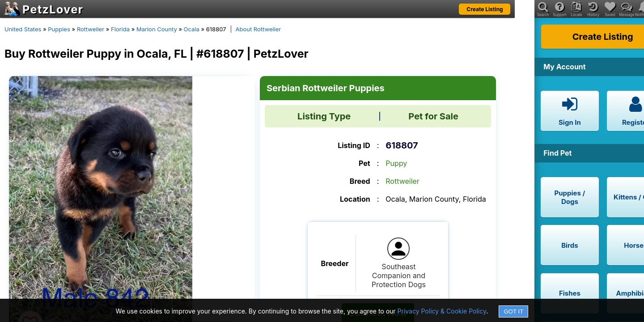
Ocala (192, 29)
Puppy (396, 163)
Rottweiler (91, 29)
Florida (120, 29)
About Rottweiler (258, 29)
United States (23, 29)
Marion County (157, 29)
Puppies (59, 29)
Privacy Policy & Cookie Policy (442, 311)
